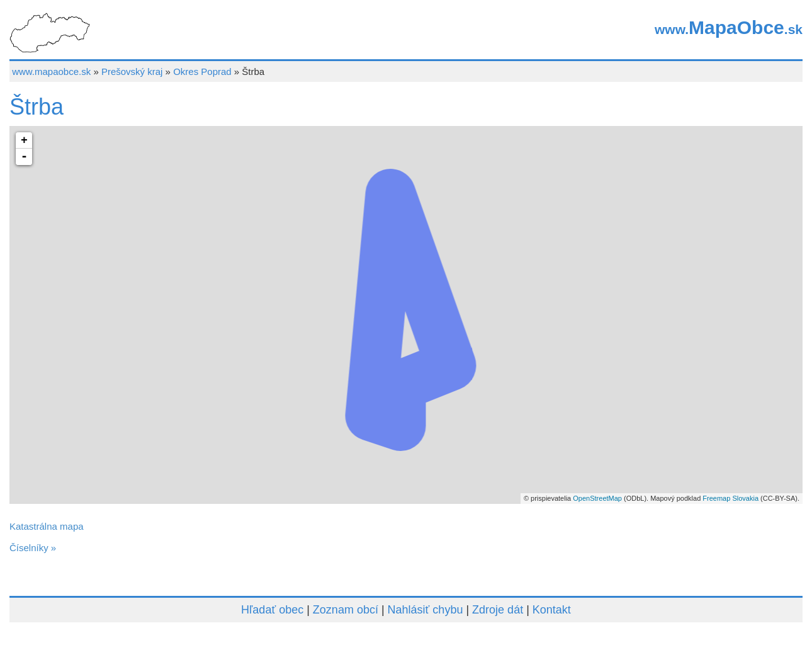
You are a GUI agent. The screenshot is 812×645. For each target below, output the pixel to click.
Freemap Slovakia (730, 498)
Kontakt (552, 610)
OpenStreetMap (597, 498)
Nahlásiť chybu (426, 610)
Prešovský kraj (132, 71)
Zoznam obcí (346, 610)
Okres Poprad (202, 71)
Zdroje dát (498, 610)
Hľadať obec (272, 610)
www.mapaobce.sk (51, 71)
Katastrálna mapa (47, 526)
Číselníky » (33, 548)
